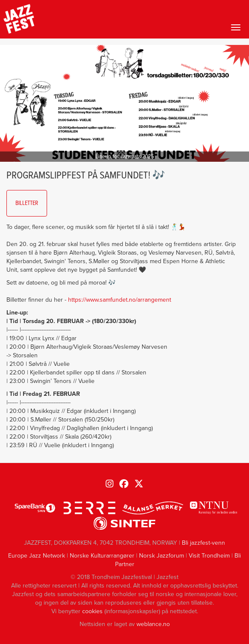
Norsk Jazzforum (162, 556)
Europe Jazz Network (37, 556)
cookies (92, 611)
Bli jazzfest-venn (203, 543)
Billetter (27, 203)
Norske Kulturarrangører (102, 556)
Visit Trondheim (209, 556)
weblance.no (153, 624)
